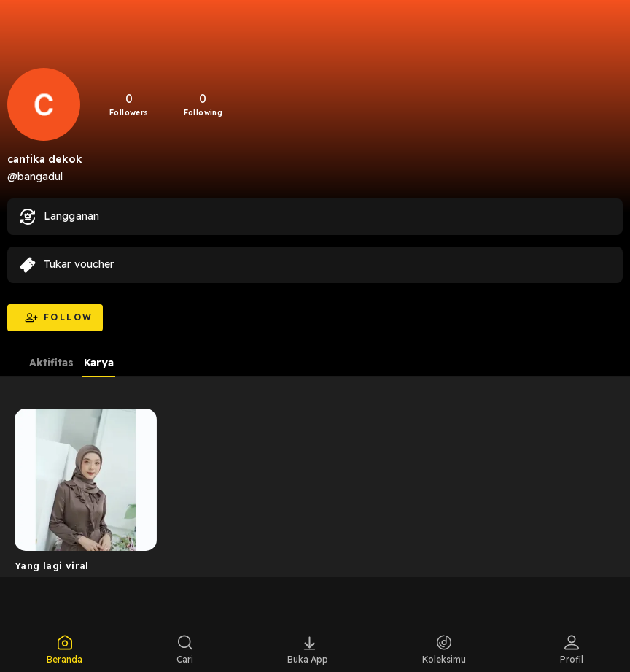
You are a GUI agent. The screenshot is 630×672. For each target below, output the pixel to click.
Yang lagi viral (52, 565)
